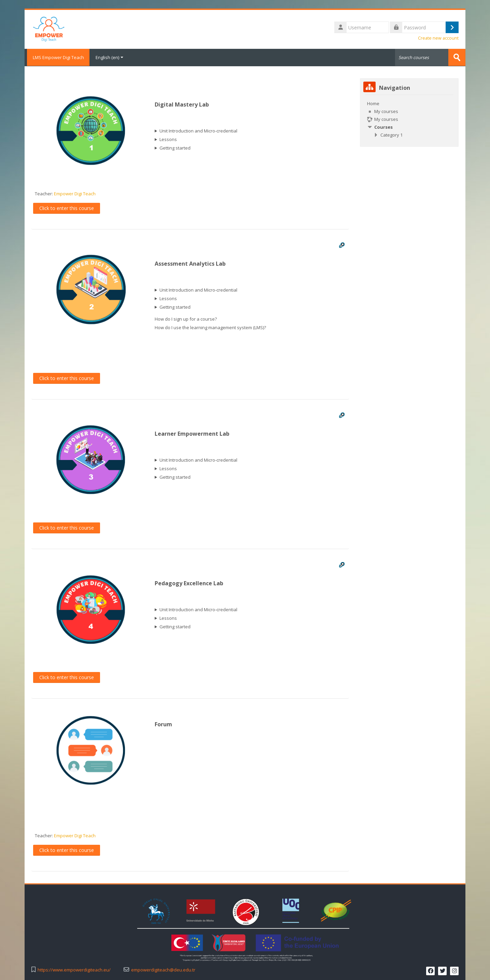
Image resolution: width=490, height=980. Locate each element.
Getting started (175, 148)
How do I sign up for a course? (186, 319)
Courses (383, 127)
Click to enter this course (67, 208)
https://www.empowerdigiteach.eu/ (74, 970)
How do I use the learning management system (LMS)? (210, 327)
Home (373, 103)
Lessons (168, 139)
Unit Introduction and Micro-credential (198, 131)
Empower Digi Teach (75, 194)
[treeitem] (409, 119)
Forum (163, 724)
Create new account (438, 38)
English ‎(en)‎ (109, 57)
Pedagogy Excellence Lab (189, 583)
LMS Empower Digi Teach (57, 57)
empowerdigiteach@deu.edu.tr (163, 970)
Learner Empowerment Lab (192, 434)
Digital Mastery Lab (182, 104)
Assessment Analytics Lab (190, 264)
